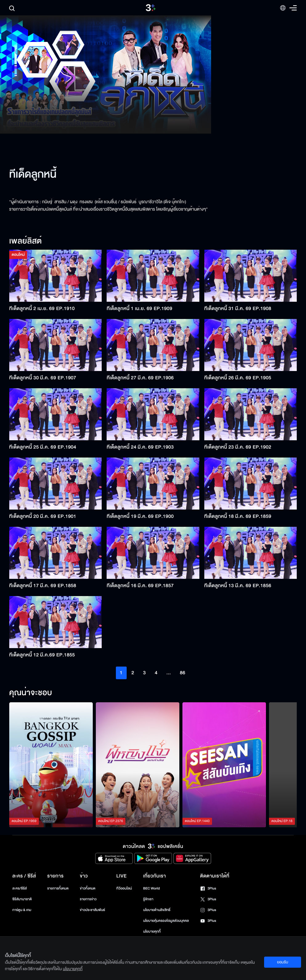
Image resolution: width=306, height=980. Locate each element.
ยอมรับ (283, 962)
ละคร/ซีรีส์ (20, 888)
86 (183, 673)
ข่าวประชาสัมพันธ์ (92, 910)
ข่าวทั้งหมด (88, 888)
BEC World (151, 888)
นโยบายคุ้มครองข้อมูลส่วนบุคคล (166, 921)
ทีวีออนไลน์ (124, 888)
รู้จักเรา (148, 899)
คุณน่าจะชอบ (31, 693)
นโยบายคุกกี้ (152, 932)
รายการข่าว (88, 899)
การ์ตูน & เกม (22, 910)
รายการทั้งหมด (58, 888)
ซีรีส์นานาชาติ (22, 899)
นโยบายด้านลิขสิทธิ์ (157, 910)
